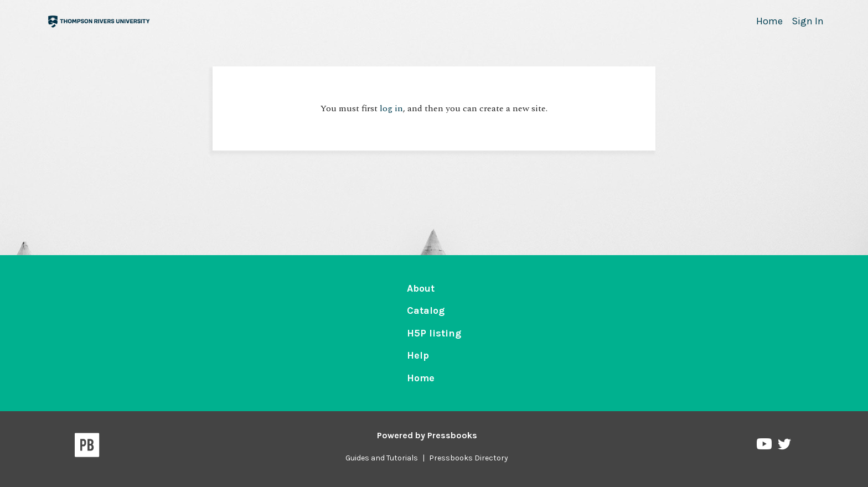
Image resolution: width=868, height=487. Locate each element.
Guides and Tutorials (382, 458)
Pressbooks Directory (469, 458)
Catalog (426, 310)
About (421, 288)
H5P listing (434, 333)
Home (769, 21)
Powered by (427, 435)
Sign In (808, 21)
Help (418, 355)
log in (391, 108)
